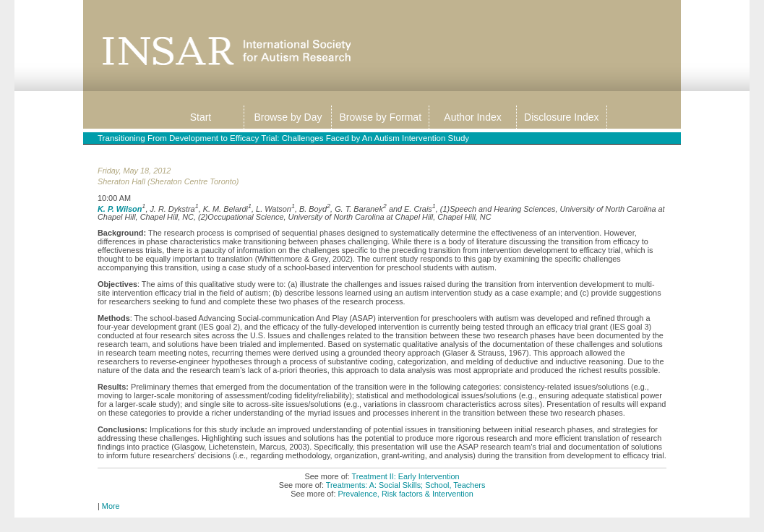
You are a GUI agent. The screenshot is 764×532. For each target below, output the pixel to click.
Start (201, 117)
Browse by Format (380, 117)
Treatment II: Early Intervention (406, 476)
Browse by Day (288, 117)
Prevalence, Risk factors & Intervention (405, 494)
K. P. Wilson (120, 208)
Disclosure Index (562, 117)
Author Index (472, 117)
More (111, 506)
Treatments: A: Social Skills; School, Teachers (406, 485)
